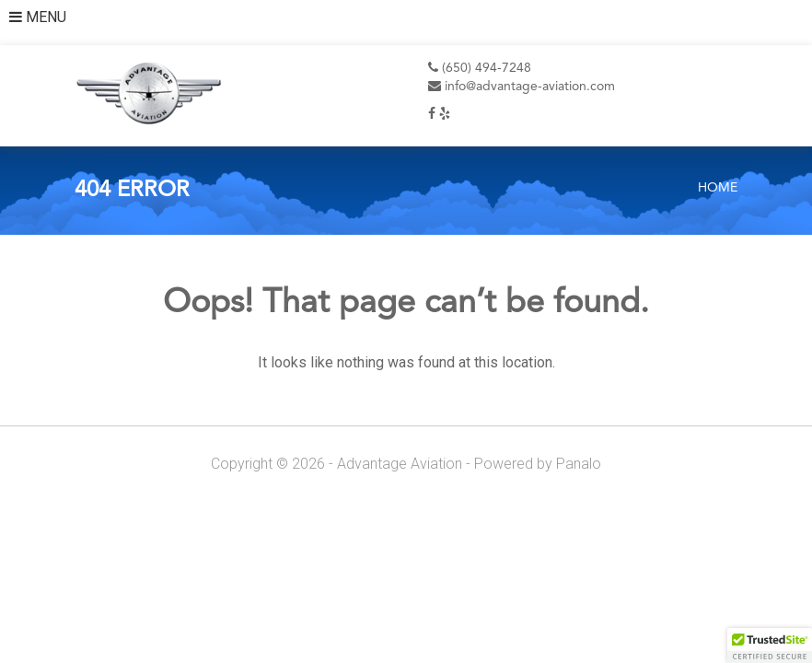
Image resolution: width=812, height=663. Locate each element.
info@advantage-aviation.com (522, 87)
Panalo (579, 464)
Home (718, 188)
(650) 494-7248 (480, 68)
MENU (38, 17)
